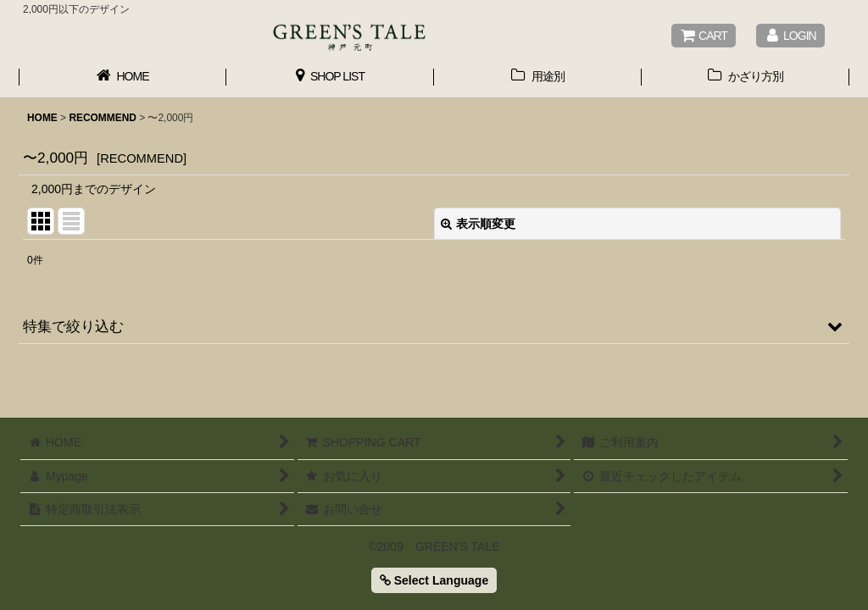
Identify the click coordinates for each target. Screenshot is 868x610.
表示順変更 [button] (478, 224)
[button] (434, 326)
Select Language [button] (434, 580)
